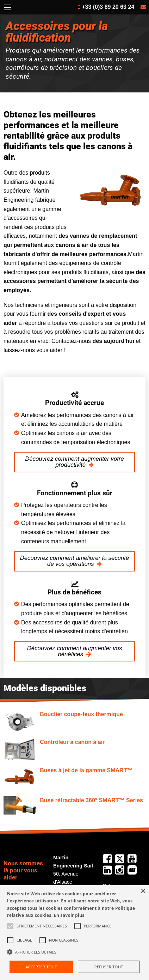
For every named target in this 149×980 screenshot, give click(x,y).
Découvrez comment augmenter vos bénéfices (75, 651)
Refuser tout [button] (109, 967)
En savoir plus (69, 915)
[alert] (74, 933)
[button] (74, 952)
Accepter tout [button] (41, 967)
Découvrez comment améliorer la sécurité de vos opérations (75, 561)
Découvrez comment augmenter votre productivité (74, 462)
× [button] (143, 891)
